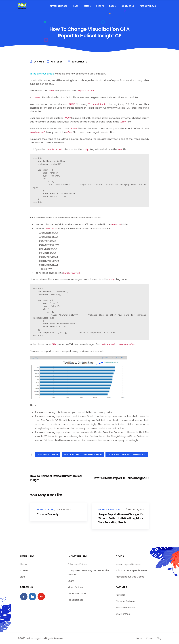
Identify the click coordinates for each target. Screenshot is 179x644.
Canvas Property (47, 514)
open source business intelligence (127, 454)
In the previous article (42, 74)
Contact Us (128, 6)
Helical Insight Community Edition (83, 454)
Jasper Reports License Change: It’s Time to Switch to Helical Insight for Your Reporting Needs (121, 518)
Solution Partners (125, 607)
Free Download (148, 6)
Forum (113, 6)
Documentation (77, 593)
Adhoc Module (45, 510)
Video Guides (75, 587)
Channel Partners (126, 601)
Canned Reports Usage (112, 510)
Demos (87, 6)
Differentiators (59, 6)
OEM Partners (123, 614)
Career (24, 570)
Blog (22, 577)
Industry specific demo (129, 564)
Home (23, 564)
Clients (100, 6)
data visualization (47, 454)
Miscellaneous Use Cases (130, 577)
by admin (39, 62)
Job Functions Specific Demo (132, 570)
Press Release (76, 600)
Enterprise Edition (77, 564)
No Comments (79, 62)
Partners (121, 595)
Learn (75, 6)
